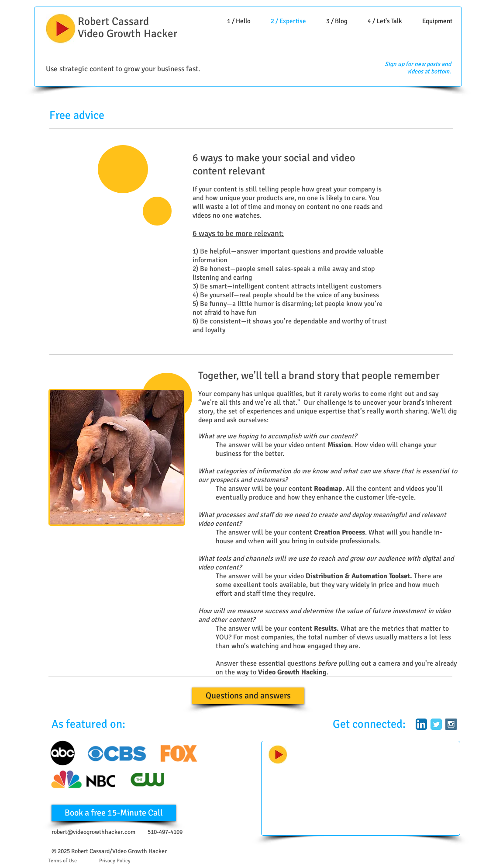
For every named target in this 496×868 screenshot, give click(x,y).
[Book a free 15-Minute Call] (114, 813)
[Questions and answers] (248, 696)
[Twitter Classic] (436, 724)
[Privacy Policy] (115, 861)
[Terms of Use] (62, 861)
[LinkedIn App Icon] (421, 724)
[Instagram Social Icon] (451, 724)
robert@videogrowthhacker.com (93, 832)
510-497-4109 (165, 832)
